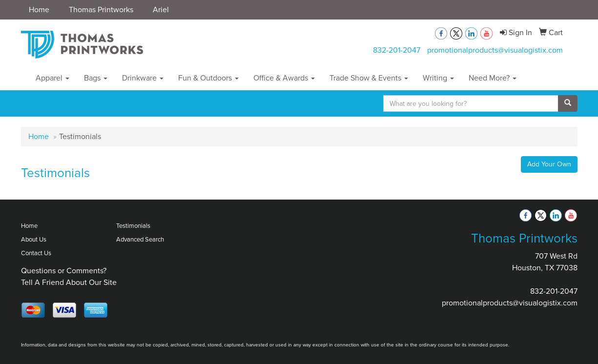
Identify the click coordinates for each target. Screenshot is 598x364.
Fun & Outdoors (208, 78)
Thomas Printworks (101, 10)
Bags (96, 78)
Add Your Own (549, 164)
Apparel (52, 78)
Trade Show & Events (369, 78)
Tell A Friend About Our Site (69, 282)
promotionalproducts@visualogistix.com (495, 50)
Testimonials (133, 226)
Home (39, 10)
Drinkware (143, 78)
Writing (438, 78)
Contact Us (36, 253)
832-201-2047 (397, 50)
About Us (34, 239)
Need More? (493, 78)
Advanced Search (140, 239)
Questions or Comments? (64, 271)
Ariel (161, 10)
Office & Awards (284, 78)
